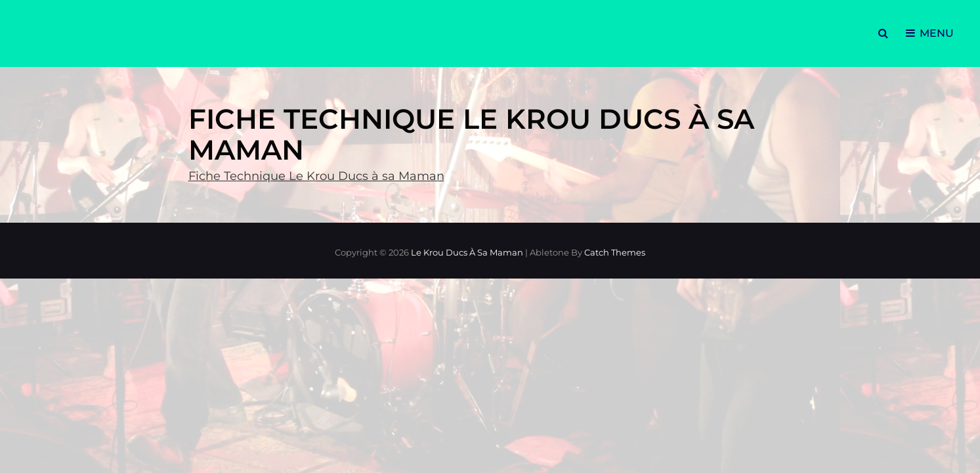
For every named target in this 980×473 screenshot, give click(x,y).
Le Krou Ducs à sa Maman (467, 252)
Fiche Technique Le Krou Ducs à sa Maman (316, 176)
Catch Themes (615, 252)
